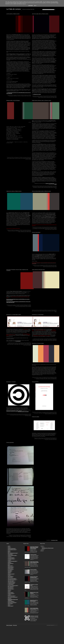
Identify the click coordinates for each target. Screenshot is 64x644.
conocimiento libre (54, 378)
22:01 (12, 158)
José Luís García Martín (41, 229)
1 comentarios (10, 306)
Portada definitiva (35, 382)
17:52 (37, 412)
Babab (56, 184)
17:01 (13, 343)
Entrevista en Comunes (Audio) (38, 343)
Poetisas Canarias (28, 159)
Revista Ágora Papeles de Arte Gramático (25, 307)
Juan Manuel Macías (24, 537)
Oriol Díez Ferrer (51, 311)
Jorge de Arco (23, 231)
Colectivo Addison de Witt (38, 266)
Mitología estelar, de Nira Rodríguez (13, 100)
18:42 (37, 377)
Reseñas (55, 311)
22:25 (37, 96)
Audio (46, 378)
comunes (49, 378)
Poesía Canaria (28, 158)
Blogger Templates (9, 625)
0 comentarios (11, 96)
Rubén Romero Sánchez (50, 188)
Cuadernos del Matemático (50, 183)
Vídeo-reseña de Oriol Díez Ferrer (38, 270)
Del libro (18, 306)
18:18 (37, 186)
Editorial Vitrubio (12, 158)
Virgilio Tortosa (54, 229)
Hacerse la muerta (18, 158)
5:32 (37, 310)
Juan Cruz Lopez (43, 98)
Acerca (8, 158)
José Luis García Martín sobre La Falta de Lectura (41, 191)
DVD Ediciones (18, 231)
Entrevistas (22, 344)
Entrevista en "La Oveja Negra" (38, 315)
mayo (43, 549)
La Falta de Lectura (49, 98)
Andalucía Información (12, 231)
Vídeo (56, 312)
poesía (45, 188)
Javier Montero (27, 344)
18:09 (12, 230)
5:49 (12, 305)
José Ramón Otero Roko (49, 229)
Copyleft (29, 415)
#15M (44, 378)
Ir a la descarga (18, 341)
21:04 (38, 265)
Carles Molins (48, 439)
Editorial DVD (45, 413)
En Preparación (50, 413)
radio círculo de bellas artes (52, 340)
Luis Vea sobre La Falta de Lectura (13, 14)
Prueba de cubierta (36, 417)
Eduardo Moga (35, 229)
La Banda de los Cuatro (37, 94)
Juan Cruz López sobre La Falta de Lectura (40, 14)
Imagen (54, 413)
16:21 (12, 414)
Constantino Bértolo (53, 228)
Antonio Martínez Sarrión (46, 228)
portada (55, 414)
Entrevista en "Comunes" (11, 382)
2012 (42, 550)
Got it (35, 6)
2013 (42, 546)
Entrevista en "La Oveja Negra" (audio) (14, 315)
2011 (42, 551)
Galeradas (8, 537)
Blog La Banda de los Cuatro (46, 97)
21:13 (37, 227)
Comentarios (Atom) (54, 540)
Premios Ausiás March (36, 232)
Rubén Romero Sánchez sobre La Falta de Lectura (42, 100)
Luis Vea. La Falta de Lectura (22, 96)
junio (43, 547)
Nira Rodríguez (23, 158)
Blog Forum (15, 625)
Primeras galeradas (10, 442)
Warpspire (56, 625)
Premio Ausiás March (49, 267)
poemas (53, 414)
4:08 (39, 438)
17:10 (14, 535)
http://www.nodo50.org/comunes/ (23, 412)
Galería (11, 537)
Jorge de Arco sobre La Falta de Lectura (14, 191)
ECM (20, 344)
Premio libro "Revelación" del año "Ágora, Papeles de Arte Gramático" (17, 270)
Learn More (30, 6)
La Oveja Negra (16, 344)
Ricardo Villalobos (28, 345)
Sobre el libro (29, 96)
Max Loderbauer (21, 344)
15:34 (38, 339)
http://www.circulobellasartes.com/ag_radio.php (14, 411)
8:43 (12, 95)
